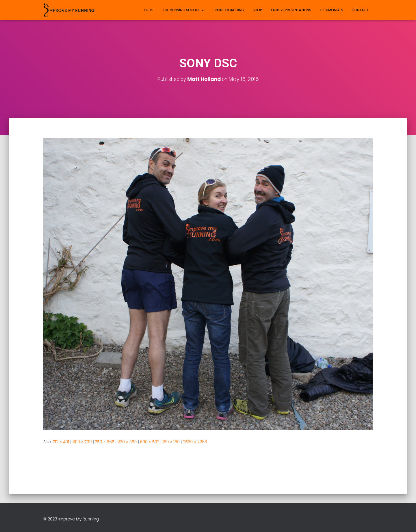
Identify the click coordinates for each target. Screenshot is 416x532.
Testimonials (331, 10)
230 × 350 (127, 442)
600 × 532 (150, 442)
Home (149, 10)
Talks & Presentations (291, 10)
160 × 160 (171, 442)
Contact (360, 10)
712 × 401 (61, 442)
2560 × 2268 (195, 442)
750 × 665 (105, 442)
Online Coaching (228, 10)
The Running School (183, 10)
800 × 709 (82, 442)
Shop (257, 10)
